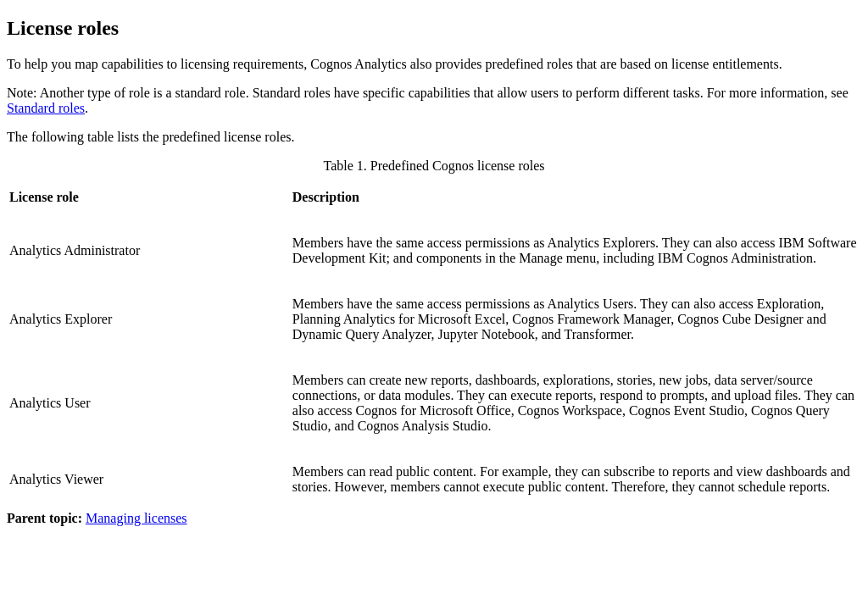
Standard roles (46, 108)
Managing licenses (136, 518)
